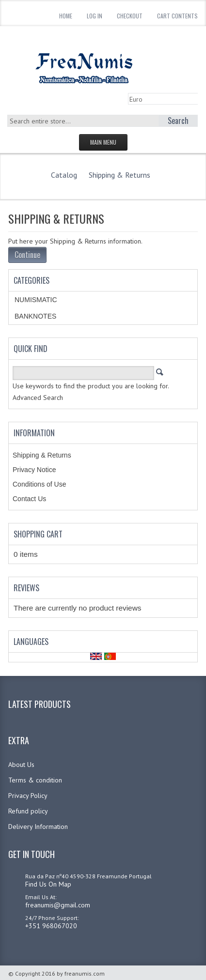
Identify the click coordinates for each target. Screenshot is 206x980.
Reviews (26, 588)
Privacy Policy (28, 796)
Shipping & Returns (119, 175)
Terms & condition (35, 780)
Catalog (64, 175)
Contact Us (29, 499)
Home (66, 16)
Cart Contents (177, 16)
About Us (21, 765)
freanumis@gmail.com (58, 905)
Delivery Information (38, 827)
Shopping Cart (38, 534)
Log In (95, 16)
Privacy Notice (34, 470)
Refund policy (28, 811)
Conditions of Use (40, 484)
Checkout (130, 16)
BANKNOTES (35, 316)
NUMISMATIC (36, 300)
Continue (27, 255)
